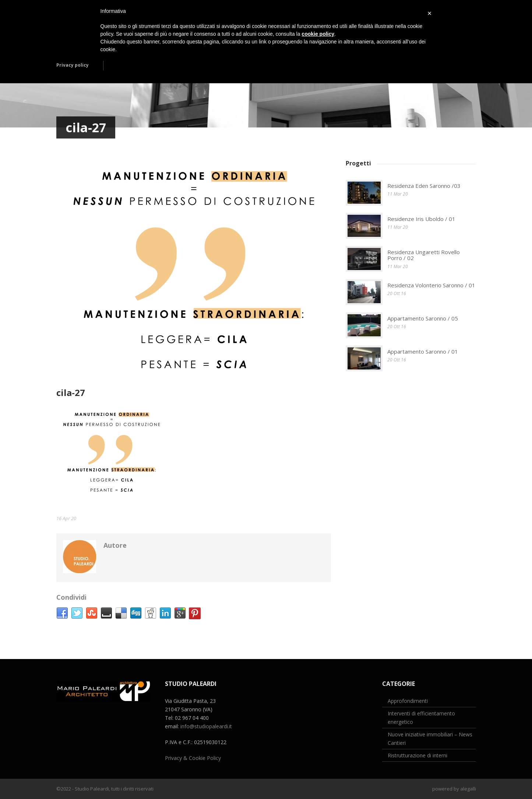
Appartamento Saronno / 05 (423, 318)
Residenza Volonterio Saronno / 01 (431, 285)
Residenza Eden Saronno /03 (424, 186)
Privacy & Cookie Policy (193, 758)
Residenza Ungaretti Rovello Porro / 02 (424, 255)
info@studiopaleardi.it (206, 726)
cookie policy (318, 34)
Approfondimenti (408, 701)
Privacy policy (73, 65)
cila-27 (71, 393)
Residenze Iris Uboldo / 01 (421, 219)
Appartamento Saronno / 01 (423, 351)
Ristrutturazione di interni (418, 755)
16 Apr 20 (66, 518)
